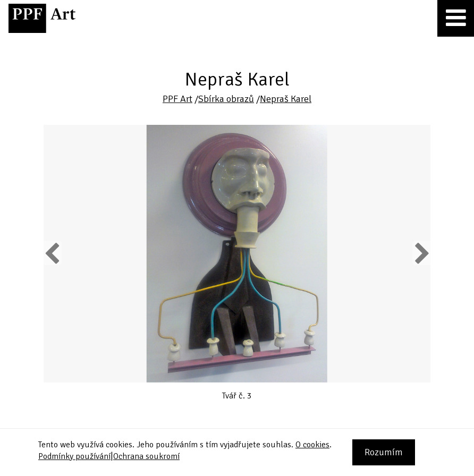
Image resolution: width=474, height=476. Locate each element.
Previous (53, 253)
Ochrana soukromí (146, 456)
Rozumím (384, 452)
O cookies (312, 445)
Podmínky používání (74, 456)
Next (421, 253)
